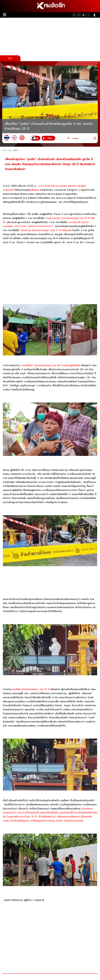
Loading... (76, 138)
